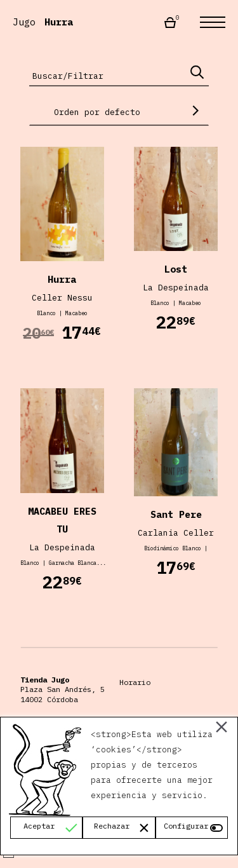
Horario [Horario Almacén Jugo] (135, 682)
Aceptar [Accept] (39, 826)
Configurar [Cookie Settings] (186, 826)
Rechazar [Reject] (112, 826)
